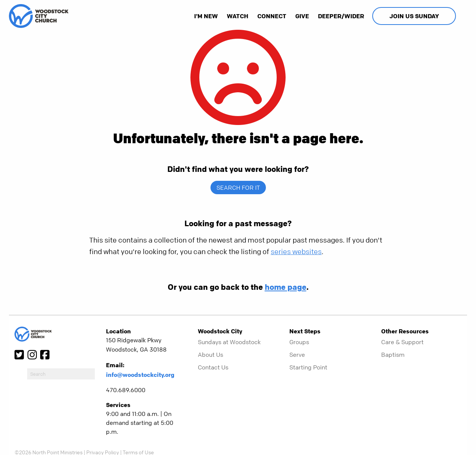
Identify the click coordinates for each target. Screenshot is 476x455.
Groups (299, 342)
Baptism (393, 355)
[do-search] (61, 374)
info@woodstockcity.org (140, 375)
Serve (297, 355)
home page (286, 287)
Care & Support (402, 342)
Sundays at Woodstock (229, 342)
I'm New (206, 16)
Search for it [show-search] (238, 188)
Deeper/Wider (341, 16)
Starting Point (308, 367)
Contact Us (213, 367)
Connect (272, 16)
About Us (210, 355)
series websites (296, 252)
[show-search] (462, 16)
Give (302, 16)
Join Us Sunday (414, 16)
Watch (238, 16)
